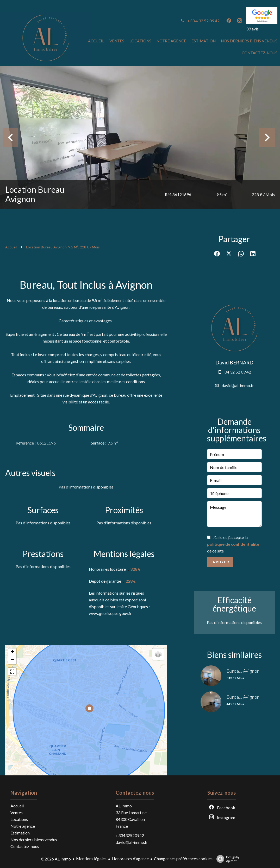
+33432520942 (130, 835)
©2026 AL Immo (56, 859)
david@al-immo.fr (238, 385)
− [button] (12, 660)
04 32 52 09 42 (238, 372)
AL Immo (124, 806)
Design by (227, 859)
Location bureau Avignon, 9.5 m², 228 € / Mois (63, 247)
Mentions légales (91, 859)
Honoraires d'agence (130, 859)
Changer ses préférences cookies (183, 859)
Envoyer (220, 562)
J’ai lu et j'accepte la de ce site (233, 544)
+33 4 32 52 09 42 (203, 21)
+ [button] (12, 652)
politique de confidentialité (233, 544)
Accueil (11, 247)
